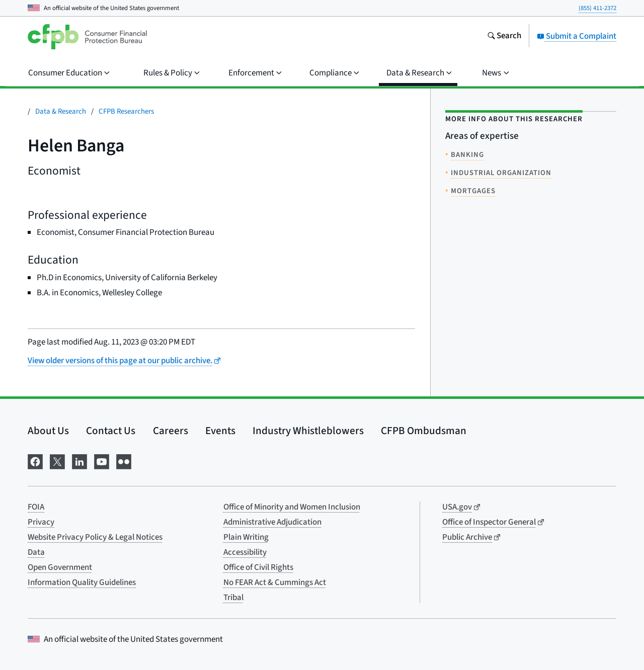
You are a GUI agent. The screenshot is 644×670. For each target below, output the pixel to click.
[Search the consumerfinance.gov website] (504, 37)
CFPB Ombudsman (424, 431)
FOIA (36, 507)
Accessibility (245, 552)
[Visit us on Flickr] (124, 461)
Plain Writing (246, 537)
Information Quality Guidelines (82, 582)
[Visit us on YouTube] (102, 461)
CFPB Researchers (126, 111)
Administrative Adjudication (272, 522)
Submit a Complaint (577, 36)
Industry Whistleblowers (308, 431)
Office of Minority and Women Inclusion (292, 507)
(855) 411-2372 (597, 8)
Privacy (41, 522)
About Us (48, 431)
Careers (171, 431)
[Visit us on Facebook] (35, 461)
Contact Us (111, 431)
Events (220, 431)
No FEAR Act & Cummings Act (275, 582)
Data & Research (61, 111)
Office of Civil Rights (258, 567)
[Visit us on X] (57, 461)
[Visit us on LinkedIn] (79, 461)
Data (36, 552)
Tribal (233, 598)
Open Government (60, 567)
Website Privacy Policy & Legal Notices (95, 537)
